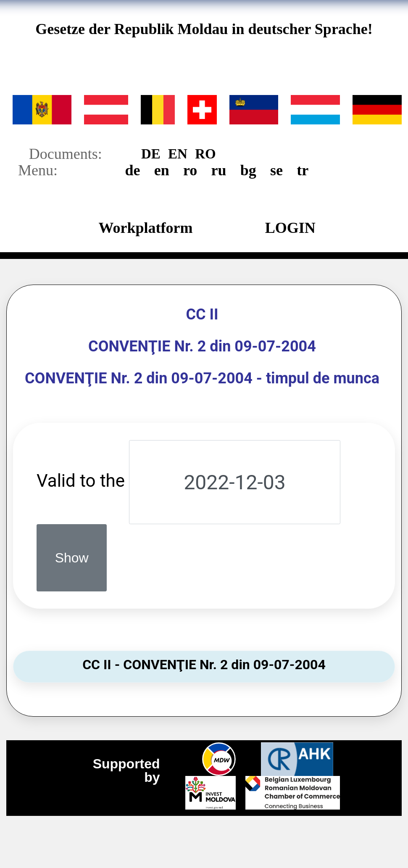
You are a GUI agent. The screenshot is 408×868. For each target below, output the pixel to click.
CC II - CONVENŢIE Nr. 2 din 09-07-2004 (204, 665)
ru (219, 170)
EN (178, 156)
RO (205, 156)
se (276, 170)
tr (303, 170)
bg (248, 170)
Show (72, 558)
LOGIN (290, 230)
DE (151, 156)
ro (190, 170)
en (162, 170)
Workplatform (145, 230)
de (133, 170)
